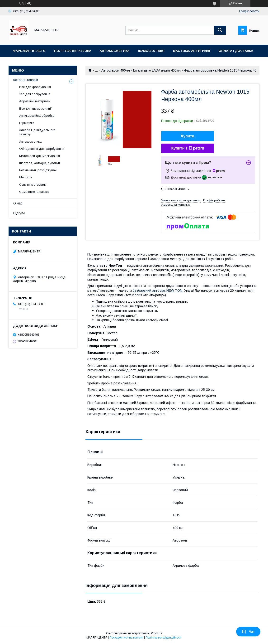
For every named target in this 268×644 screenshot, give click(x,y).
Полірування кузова (73, 51)
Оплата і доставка (236, 51)
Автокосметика (115, 51)
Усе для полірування (35, 94)
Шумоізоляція (151, 51)
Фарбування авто (29, 51)
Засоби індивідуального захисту (37, 132)
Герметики (27, 123)
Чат (248, 632)
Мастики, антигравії (192, 51)
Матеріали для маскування (40, 156)
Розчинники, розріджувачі (38, 170)
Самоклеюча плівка (34, 192)
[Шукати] (220, 30)
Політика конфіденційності (164, 638)
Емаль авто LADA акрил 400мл (157, 70)
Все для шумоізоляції (35, 109)
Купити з (188, 148)
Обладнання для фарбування (42, 149)
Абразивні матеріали (35, 101)
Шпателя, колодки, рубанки (40, 163)
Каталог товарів (26, 80)
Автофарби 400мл (116, 70)
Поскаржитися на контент (126, 638)
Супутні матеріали (33, 185)
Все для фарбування (35, 87)
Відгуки (19, 213)
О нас (18, 203)
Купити (188, 136)
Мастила (26, 177)
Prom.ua (157, 633)
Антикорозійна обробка (37, 116)
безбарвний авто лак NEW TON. (158, 291)
